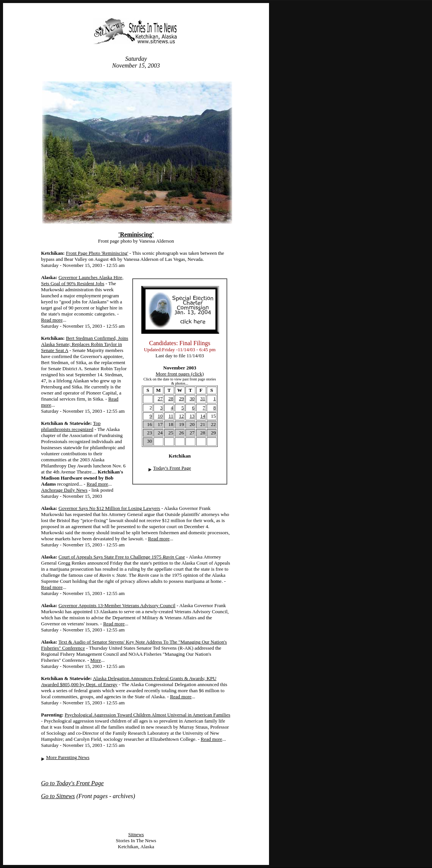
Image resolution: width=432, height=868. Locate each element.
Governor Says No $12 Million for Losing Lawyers (109, 508)
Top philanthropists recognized (71, 426)
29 (181, 398)
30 (192, 398)
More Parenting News (68, 757)
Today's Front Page (172, 468)
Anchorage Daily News (64, 490)
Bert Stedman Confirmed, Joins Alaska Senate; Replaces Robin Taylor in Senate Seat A (85, 344)
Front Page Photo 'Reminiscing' (97, 253)
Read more (52, 320)
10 (160, 416)
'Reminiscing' (136, 234)
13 (192, 416)
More (96, 660)
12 (181, 416)
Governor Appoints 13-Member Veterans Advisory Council (117, 605)
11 (171, 416)
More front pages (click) (180, 374)
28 (171, 398)
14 (203, 416)
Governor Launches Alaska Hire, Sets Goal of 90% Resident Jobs (82, 280)
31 (203, 398)
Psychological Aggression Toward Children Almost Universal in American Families (147, 715)
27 (160, 398)
